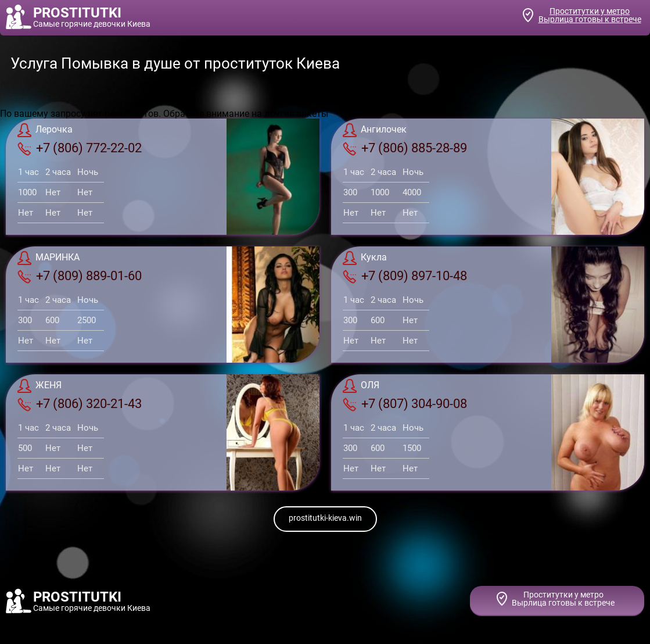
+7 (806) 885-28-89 (405, 148)
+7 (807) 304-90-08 (405, 404)
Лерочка (45, 130)
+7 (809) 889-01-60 (80, 276)
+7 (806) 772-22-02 (80, 148)
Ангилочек (375, 130)
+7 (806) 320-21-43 (80, 404)
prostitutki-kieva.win (325, 518)
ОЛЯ (361, 386)
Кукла (365, 258)
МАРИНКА (49, 258)
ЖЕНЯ (39, 386)
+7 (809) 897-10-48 (405, 276)
